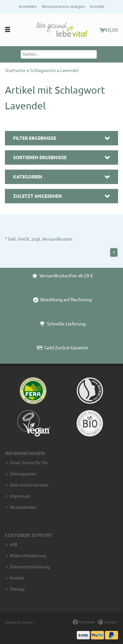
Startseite (16, 70)
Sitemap (17, 589)
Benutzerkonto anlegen (63, 6)
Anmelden (28, 6)
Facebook (84, 622)
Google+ (108, 622)
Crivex (27, 622)
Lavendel (69, 70)
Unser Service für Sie (29, 463)
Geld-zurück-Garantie (29, 485)
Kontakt (97, 6)
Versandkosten (57, 239)
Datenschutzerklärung (30, 567)
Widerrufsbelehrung (28, 556)
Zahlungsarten (23, 474)
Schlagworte (43, 70)
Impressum (20, 496)
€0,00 (109, 30)
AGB (14, 545)
